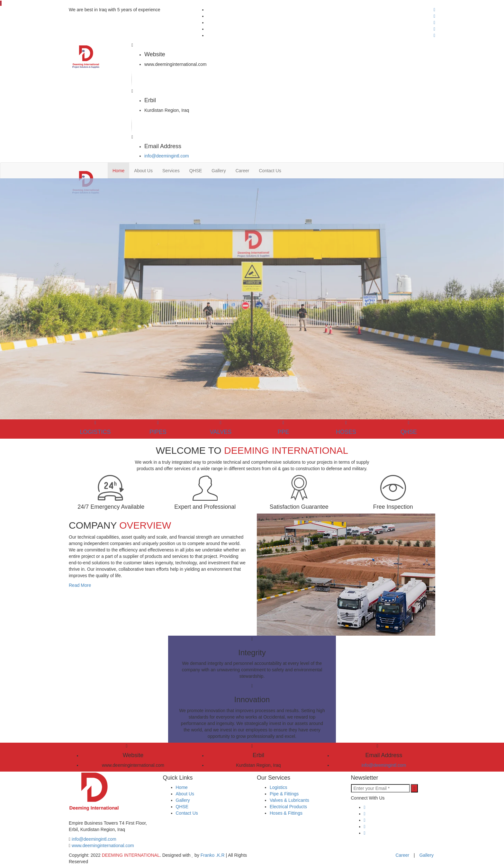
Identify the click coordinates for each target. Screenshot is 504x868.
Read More (80, 585)
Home (118, 171)
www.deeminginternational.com (103, 846)
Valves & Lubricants (289, 800)
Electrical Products (288, 807)
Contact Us (270, 171)
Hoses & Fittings (286, 813)
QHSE (196, 171)
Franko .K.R (213, 855)
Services (171, 171)
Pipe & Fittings (284, 794)
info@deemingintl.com (167, 156)
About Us (143, 171)
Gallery (219, 171)
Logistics (278, 787)
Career (243, 171)
